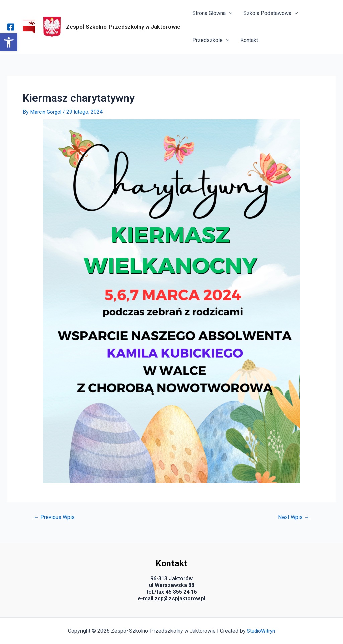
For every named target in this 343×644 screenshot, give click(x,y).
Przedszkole (211, 40)
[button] (9, 42)
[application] (229, 13)
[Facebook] (11, 27)
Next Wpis (293, 517)
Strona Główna (212, 13)
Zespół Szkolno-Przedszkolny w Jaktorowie (123, 27)
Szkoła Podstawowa (271, 13)
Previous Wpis (55, 517)
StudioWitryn (261, 631)
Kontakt (249, 40)
